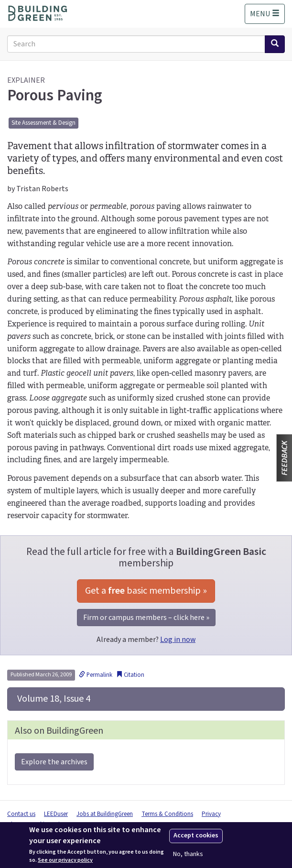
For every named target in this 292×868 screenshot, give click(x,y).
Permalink (96, 675)
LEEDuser (56, 814)
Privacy (211, 814)
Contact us (21, 814)
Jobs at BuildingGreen (105, 814)
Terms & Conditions (167, 814)
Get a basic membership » (146, 591)
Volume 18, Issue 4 (53, 699)
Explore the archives (54, 762)
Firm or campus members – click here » (146, 618)
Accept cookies (196, 835)
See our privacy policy (65, 860)
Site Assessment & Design (43, 123)
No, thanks (188, 854)
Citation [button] (130, 675)
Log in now (178, 640)
